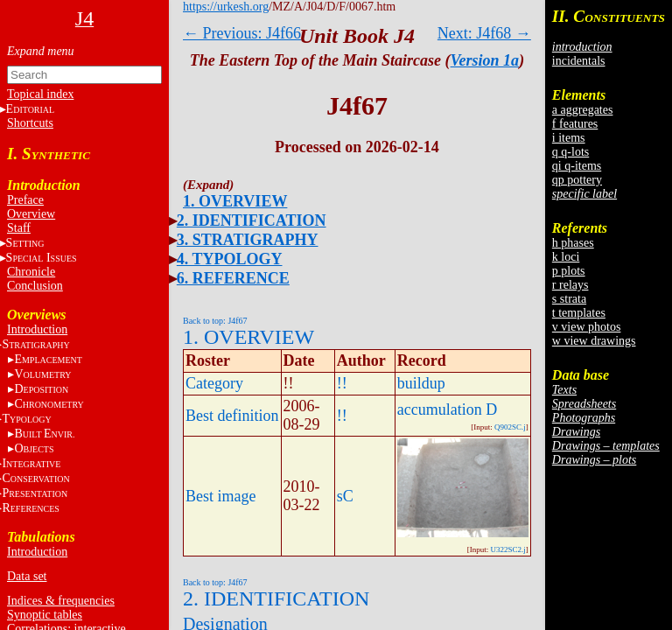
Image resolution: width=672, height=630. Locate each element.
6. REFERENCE (233, 278)
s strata (569, 299)
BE (44, 434)
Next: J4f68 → (484, 33)
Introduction (37, 329)
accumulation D (447, 409)
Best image (220, 496)
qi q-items (577, 166)
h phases (573, 243)
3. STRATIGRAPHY (248, 240)
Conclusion (35, 286)
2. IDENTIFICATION (252, 220)
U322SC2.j (508, 549)
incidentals (579, 61)
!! (342, 383)
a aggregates (583, 110)
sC (345, 496)
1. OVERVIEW (235, 201)
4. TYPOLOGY (230, 259)
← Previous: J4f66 (242, 33)
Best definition (232, 416)
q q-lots (570, 152)
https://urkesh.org (226, 7)
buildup (421, 383)
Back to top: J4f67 (215, 321)
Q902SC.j (510, 427)
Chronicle (31, 272)
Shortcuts (30, 123)
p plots (569, 271)
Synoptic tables (45, 615)
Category (214, 383)
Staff (19, 228)
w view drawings (594, 341)
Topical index (40, 94)
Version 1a (485, 60)
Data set (27, 576)
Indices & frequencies (61, 601)
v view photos (587, 327)
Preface (25, 200)
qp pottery (577, 180)
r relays (570, 285)
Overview (31, 214)
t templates (579, 313)
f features (575, 124)
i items (569, 138)
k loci (566, 257)
